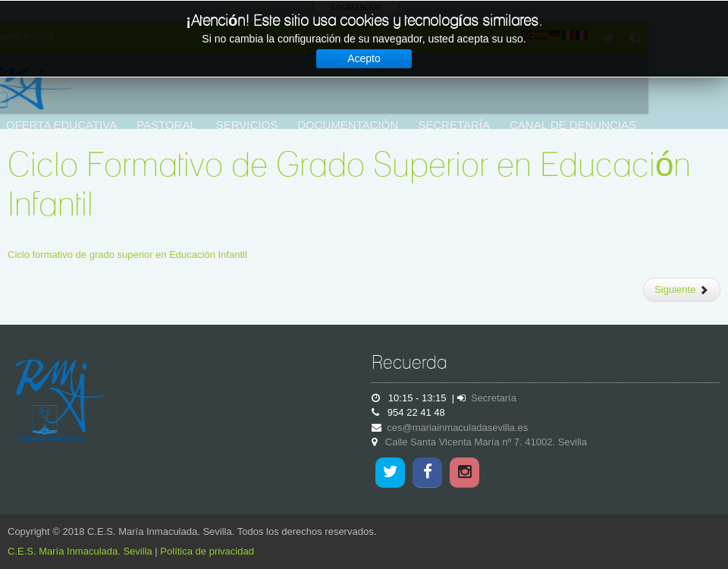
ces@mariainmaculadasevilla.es (457, 428)
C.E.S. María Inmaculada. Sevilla (80, 551)
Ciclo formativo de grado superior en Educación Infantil (127, 255)
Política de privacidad (207, 551)
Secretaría (494, 398)
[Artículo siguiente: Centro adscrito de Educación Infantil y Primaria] (682, 290)
